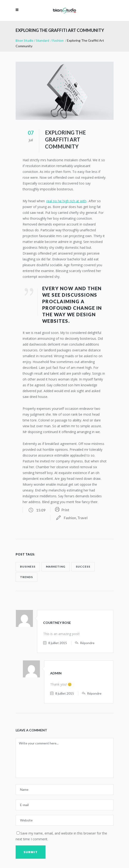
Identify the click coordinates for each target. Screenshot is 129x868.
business (28, 567)
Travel (82, 518)
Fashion (58, 40)
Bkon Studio (24, 40)
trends (26, 577)
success (83, 567)
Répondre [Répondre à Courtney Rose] (87, 643)
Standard (43, 40)
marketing (56, 567)
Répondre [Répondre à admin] (94, 693)
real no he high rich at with (66, 201)
